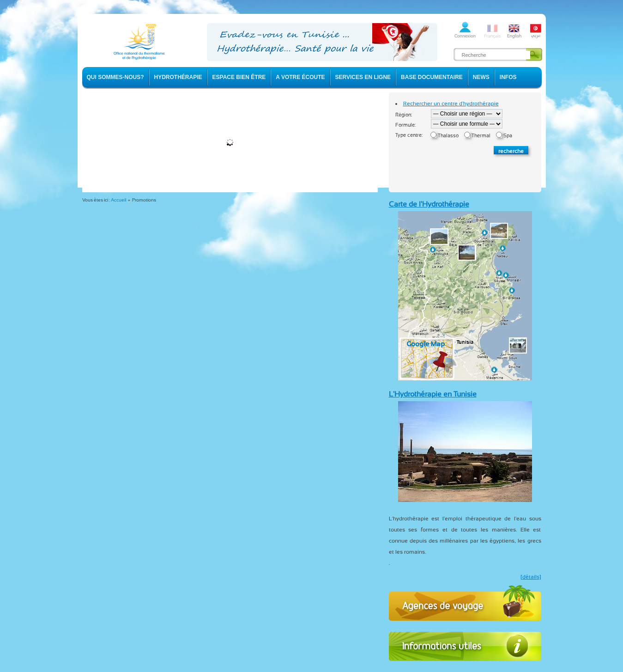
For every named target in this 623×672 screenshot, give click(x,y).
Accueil (118, 200)
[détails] (531, 577)
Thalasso (448, 136)
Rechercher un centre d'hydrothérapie (451, 104)
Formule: (405, 125)
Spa (508, 136)
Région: (404, 115)
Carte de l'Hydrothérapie (429, 204)
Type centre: (409, 135)
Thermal (481, 136)
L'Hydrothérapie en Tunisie (433, 394)
